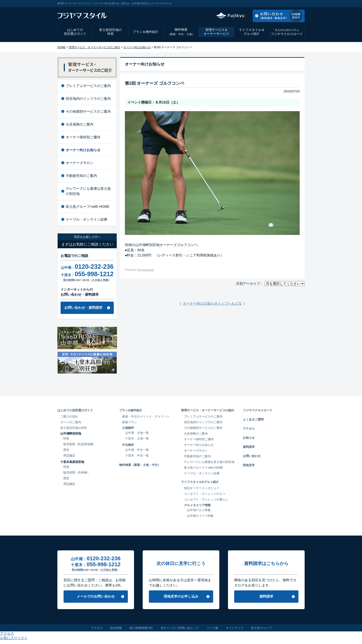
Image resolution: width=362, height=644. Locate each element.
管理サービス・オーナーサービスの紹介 (208, 410)
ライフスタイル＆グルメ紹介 (252, 32)
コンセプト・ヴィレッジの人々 (205, 494)
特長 (66, 438)
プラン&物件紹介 (131, 410)
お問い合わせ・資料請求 (83, 308)
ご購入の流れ (69, 416)
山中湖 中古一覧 (137, 450)
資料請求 (249, 447)
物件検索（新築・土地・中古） (140, 465)
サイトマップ (235, 628)
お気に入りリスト (291, 3)
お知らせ (249, 438)
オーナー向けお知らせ (137, 47)
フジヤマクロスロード (287, 32)
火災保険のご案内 (80, 124)
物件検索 (181, 32)
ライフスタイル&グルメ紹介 (200, 482)
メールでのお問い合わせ (96, 596)
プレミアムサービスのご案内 (88, 86)
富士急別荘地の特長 (110, 32)
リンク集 (212, 628)
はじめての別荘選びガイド (75, 32)
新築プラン (130, 422)
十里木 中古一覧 (137, 456)
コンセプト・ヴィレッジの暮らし (206, 499)
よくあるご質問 (253, 419)
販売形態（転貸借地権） (80, 444)
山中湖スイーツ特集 (200, 516)
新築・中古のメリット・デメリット (146, 416)
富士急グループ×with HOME (88, 207)
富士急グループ (261, 628)
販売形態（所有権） (77, 473)
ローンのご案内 (71, 422)
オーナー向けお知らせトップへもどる (212, 303)
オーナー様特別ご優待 (83, 137)
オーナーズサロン (80, 163)
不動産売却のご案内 (81, 176)
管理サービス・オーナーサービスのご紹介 (95, 47)
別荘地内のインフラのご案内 (88, 99)
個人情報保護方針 (141, 628)
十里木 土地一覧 (137, 438)
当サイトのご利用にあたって (180, 628)
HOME (61, 47)
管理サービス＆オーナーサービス (216, 32)
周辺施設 (69, 456)
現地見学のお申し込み (181, 596)
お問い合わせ (252, 456)
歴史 (66, 450)
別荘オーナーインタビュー (202, 488)
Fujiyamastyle (146, 270)
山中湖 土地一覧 (137, 433)
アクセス (265, 3)
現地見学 (249, 465)
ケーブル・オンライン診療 (87, 219)
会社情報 (116, 628)
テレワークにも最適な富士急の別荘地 (88, 191)
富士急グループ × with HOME (204, 468)
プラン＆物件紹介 (146, 32)
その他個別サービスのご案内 (88, 111)
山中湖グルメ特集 (199, 510)
